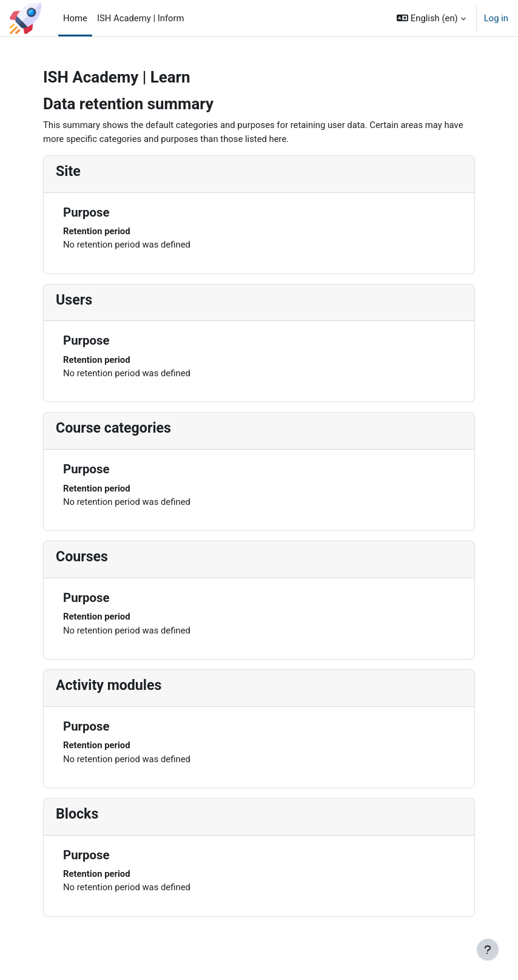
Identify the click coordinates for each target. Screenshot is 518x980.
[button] (431, 18)
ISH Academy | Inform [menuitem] (141, 18)
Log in (496, 18)
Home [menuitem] (75, 18)
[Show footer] (488, 950)
